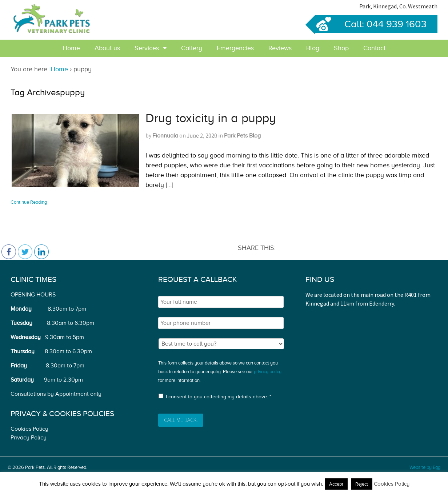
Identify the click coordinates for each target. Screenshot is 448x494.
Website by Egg (425, 467)
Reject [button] (362, 484)
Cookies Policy (29, 429)
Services (147, 48)
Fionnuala (165, 136)
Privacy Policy (29, 438)
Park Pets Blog (242, 136)
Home (71, 48)
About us (107, 48)
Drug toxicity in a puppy (211, 118)
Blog (313, 48)
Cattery (192, 48)
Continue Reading (29, 202)
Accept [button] (336, 484)
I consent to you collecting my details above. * (219, 397)
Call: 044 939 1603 (371, 24)
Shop (341, 48)
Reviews (280, 48)
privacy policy (268, 372)
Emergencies (235, 48)
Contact (374, 48)
